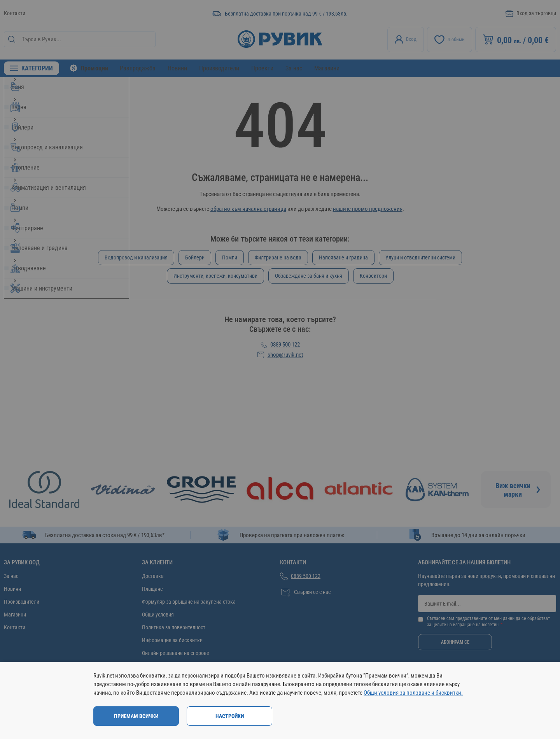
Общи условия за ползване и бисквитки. (413, 693)
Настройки (230, 716)
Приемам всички (136, 716)
